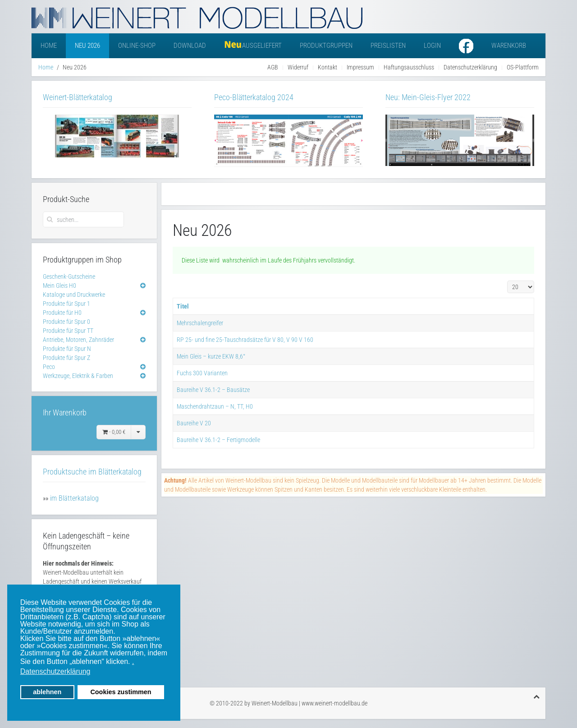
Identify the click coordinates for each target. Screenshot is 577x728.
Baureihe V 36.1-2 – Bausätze (213, 390)
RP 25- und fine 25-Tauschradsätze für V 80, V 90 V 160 (245, 340)
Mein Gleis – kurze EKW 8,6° (211, 356)
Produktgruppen (326, 46)
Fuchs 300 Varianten (202, 373)
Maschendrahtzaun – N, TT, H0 (215, 406)
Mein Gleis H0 (60, 286)
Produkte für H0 (62, 313)
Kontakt (327, 67)
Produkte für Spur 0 (66, 322)
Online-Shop (137, 46)
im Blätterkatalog (74, 498)
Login (432, 46)
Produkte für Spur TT (68, 331)
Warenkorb (509, 46)
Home (49, 46)
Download (190, 46)
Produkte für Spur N (67, 349)
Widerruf (298, 67)
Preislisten (388, 46)
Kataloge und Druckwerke (74, 295)
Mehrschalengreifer (200, 323)
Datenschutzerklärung (470, 67)
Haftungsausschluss (409, 67)
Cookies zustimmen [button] (121, 692)
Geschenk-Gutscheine (69, 276)
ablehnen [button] (47, 692)
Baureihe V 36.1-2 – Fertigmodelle (218, 440)
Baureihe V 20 (194, 423)
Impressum (360, 67)
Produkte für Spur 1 (66, 304)
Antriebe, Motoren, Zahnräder (78, 340)
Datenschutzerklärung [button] (55, 671)
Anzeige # (507, 281)
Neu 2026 (87, 46)
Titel (183, 306)
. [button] (133, 661)
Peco (49, 367)
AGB (273, 67)
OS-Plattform (523, 67)
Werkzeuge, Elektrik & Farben (78, 376)
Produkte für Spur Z (66, 358)
